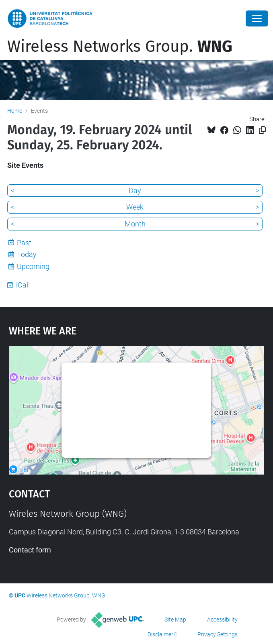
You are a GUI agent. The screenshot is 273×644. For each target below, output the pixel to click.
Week (135, 207)
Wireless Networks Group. (120, 47)
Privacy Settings (218, 634)
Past (24, 243)
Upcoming (33, 266)
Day (135, 191)
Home (15, 111)
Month (135, 224)
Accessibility (222, 620)
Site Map (175, 620)
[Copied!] (262, 130)
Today (27, 254)
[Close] (257, 18)
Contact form (30, 550)
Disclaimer (160, 634)
